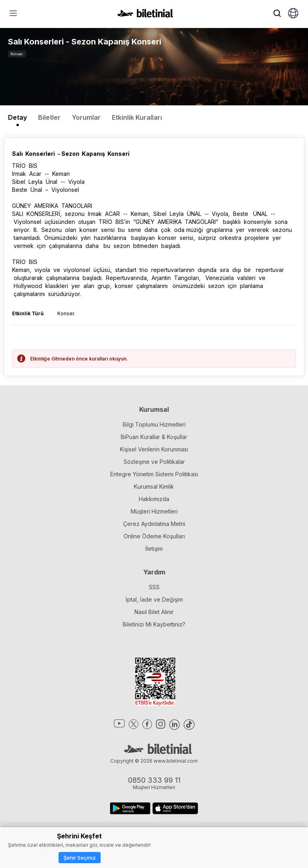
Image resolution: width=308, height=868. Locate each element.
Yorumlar (86, 117)
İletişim (154, 549)
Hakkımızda (154, 499)
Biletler (49, 117)
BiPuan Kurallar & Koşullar (154, 437)
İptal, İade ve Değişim (154, 599)
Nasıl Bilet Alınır (154, 612)
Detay (17, 117)
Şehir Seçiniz (80, 858)
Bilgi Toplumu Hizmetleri (154, 424)
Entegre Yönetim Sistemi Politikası (154, 474)
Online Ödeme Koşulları (154, 536)
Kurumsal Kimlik (154, 486)
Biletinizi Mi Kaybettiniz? (154, 624)
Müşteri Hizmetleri (154, 511)
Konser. (17, 54)
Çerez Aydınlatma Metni (154, 524)
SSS (154, 587)
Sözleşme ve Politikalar (154, 462)
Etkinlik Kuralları (137, 117)
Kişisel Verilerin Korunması (154, 449)
